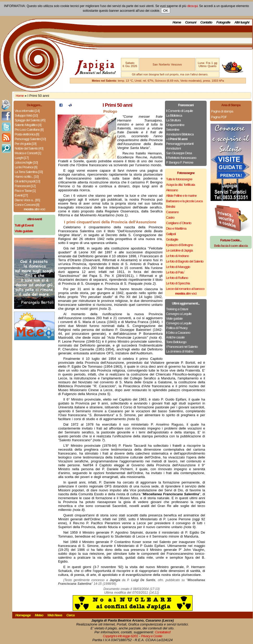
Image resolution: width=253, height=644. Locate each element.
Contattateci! (163, 632)
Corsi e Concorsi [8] (27, 205)
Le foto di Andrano (177, 256)
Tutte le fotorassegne (179, 179)
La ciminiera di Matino (180, 351)
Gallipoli (171, 234)
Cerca (70, 615)
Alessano (172, 190)
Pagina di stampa (222, 111)
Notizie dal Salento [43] (29, 148)
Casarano (172, 212)
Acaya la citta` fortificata (180, 185)
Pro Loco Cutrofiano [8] (29, 130)
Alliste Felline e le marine (181, 196)
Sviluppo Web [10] (26, 115)
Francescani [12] (25, 186)
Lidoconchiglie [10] (26, 162)
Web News (55, 615)
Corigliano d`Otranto (179, 223)
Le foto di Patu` (175, 272)
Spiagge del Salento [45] (30, 120)
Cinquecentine (175, 125)
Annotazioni (173, 148)
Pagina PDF (219, 117)
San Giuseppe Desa (179, 153)
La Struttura (173, 120)
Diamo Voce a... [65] (27, 200)
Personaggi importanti (180, 144)
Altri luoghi (242, 22)
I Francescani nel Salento (182, 347)
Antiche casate (175, 337)
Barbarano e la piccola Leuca (184, 201)
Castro (170, 217)
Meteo (39, 615)
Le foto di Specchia (178, 283)
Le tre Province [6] (26, 167)
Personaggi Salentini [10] (30, 139)
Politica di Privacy (177, 328)
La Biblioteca (174, 115)
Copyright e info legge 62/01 (121, 636)
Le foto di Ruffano (177, 278)
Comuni (190, 22)
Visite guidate (174, 318)
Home (177, 22)
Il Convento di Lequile (179, 111)
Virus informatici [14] (27, 111)
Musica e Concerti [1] (28, 153)
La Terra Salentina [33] (29, 172)
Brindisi (171, 207)
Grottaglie (172, 239)
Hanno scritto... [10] (27, 177)
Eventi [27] (21, 195)
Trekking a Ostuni (177, 309)
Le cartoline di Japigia (179, 250)
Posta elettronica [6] (27, 134)
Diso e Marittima (176, 228)
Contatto (206, 22)
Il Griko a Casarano (178, 333)
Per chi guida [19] (25, 144)
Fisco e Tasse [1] (25, 191)
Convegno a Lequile (179, 314)
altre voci (34, 209)
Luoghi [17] (21, 158)
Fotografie (223, 22)
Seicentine (173, 130)
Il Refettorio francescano (181, 158)
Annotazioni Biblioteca (180, 134)
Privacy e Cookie (152, 636)
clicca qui (192, 6)
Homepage (23, 615)
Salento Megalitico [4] (28, 125)
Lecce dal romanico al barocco (185, 289)
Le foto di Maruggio (178, 267)
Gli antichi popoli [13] (27, 181)
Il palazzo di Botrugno (179, 245)
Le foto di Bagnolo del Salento (185, 261)
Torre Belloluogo (176, 342)
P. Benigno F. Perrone (180, 162)
